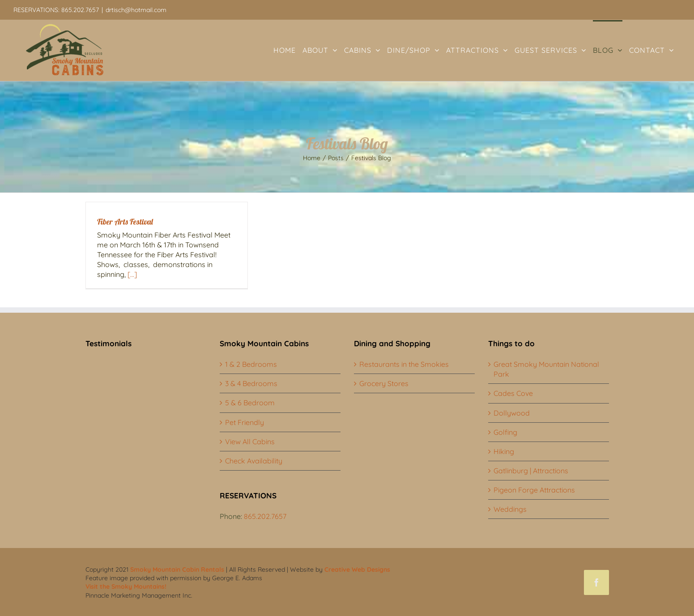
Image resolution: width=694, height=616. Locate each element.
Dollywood (512, 413)
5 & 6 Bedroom (250, 403)
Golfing (505, 432)
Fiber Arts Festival (125, 222)
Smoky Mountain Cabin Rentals (177, 569)
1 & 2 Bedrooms (251, 364)
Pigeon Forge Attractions (534, 490)
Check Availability (254, 461)
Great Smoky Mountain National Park (546, 369)
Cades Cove (513, 393)
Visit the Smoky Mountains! (126, 586)
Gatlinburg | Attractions (531, 471)
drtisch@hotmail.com (136, 10)
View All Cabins (250, 442)
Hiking (504, 451)
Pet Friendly (245, 422)
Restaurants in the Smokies (404, 364)
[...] (132, 274)
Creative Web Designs (357, 569)
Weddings (510, 509)
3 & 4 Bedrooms (251, 383)
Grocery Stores (384, 383)
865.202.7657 (265, 516)
